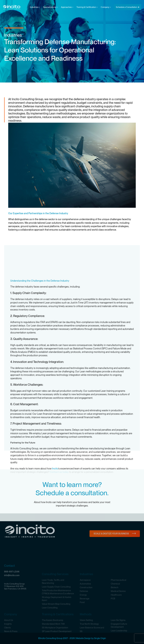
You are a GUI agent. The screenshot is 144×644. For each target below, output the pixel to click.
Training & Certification (87, 7)
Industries (35, 7)
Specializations (50, 7)
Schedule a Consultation (126, 7)
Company (106, 7)
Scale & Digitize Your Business (111, 544)
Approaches (67, 7)
